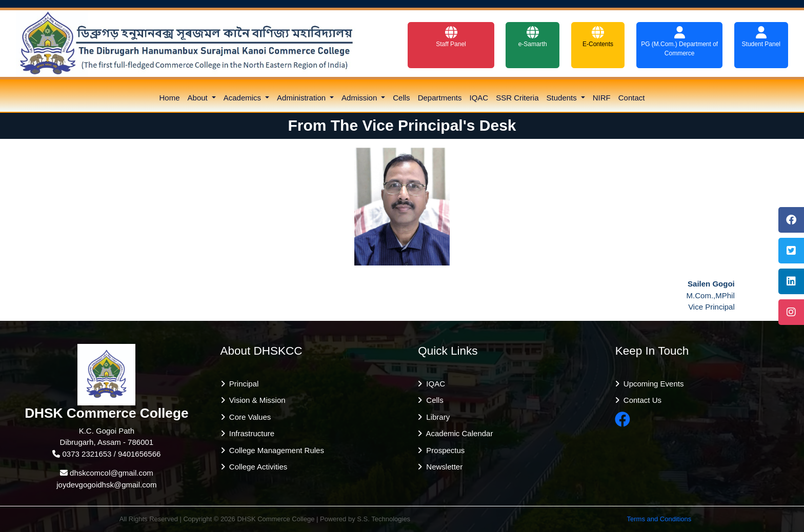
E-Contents (598, 37)
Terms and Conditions (659, 519)
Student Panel (761, 37)
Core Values (248, 417)
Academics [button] (244, 98)
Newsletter (442, 467)
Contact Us (641, 400)
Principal (242, 384)
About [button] (199, 98)
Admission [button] (360, 98)
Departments (440, 98)
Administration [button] (302, 98)
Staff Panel (451, 37)
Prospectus (443, 450)
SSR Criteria (517, 98)
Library (436, 417)
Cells (401, 98)
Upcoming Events (652, 384)
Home (170, 98)
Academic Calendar (457, 433)
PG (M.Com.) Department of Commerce (679, 42)
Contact (632, 98)
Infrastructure (250, 433)
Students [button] (563, 98)
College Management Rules (275, 450)
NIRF (602, 98)
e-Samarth (533, 37)
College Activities (256, 467)
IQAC (479, 98)
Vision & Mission (255, 400)
